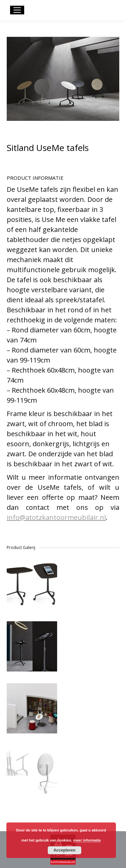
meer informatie (87, 840)
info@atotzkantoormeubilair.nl (56, 517)
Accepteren (64, 850)
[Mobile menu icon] (17, 10)
